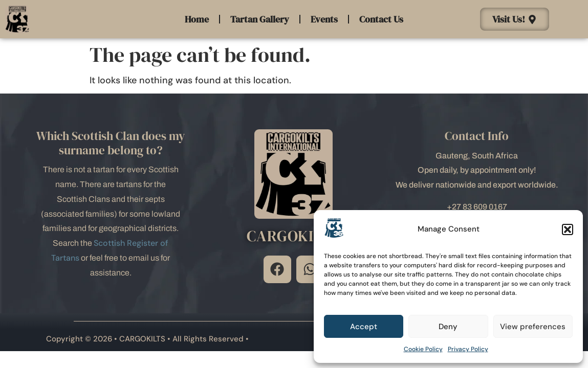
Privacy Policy (468, 349)
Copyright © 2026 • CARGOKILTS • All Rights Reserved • (147, 339)
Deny (448, 327)
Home (197, 19)
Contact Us (381, 19)
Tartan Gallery (260, 19)
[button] (568, 229)
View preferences (533, 327)
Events (324, 19)
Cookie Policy (423, 349)
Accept (364, 327)
